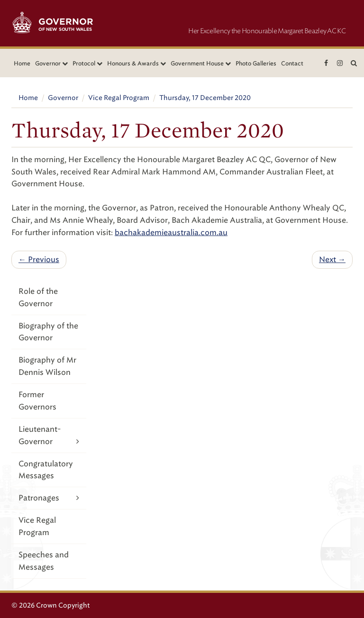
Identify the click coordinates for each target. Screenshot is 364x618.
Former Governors (37, 401)
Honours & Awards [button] (136, 63)
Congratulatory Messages (46, 470)
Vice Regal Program (119, 98)
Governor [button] (51, 63)
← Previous (39, 259)
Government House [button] (201, 63)
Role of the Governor (38, 297)
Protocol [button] (87, 63)
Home (22, 63)
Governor (63, 98)
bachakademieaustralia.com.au (171, 232)
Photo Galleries (256, 63)
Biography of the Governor (48, 332)
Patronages (49, 498)
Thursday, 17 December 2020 (205, 98)
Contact (292, 63)
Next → (332, 259)
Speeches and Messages (44, 561)
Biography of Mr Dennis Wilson (47, 366)
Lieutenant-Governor (49, 436)
